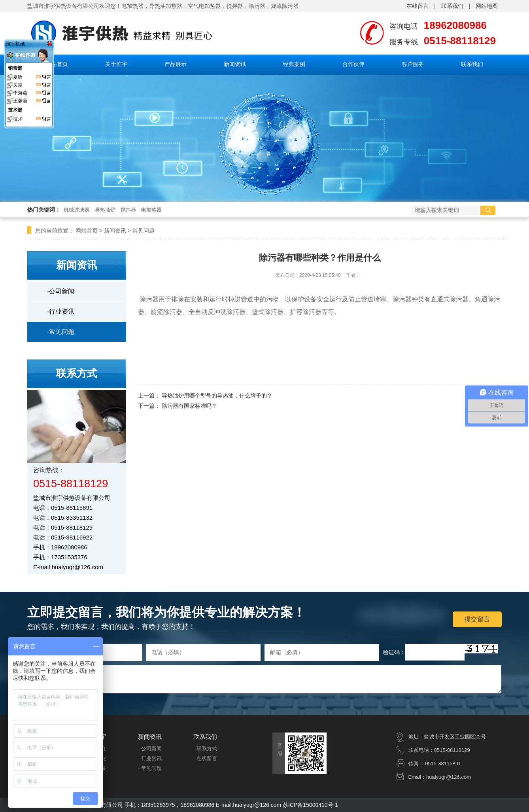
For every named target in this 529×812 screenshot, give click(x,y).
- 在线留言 (205, 758)
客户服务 (413, 64)
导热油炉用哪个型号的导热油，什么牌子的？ (217, 396)
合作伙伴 (353, 64)
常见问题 (144, 231)
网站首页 (57, 64)
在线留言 (418, 6)
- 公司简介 (94, 749)
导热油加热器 (166, 6)
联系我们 (452, 6)
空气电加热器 (204, 6)
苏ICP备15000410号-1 (310, 805)
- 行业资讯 (150, 758)
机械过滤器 (77, 210)
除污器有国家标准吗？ (189, 406)
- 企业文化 (94, 758)
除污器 (257, 6)
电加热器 (151, 210)
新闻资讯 (235, 64)
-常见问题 (61, 332)
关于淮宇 (116, 64)
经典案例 (294, 64)
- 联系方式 (205, 749)
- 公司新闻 (150, 749)
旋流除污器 (285, 6)
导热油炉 (105, 210)
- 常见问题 (150, 768)
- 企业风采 (94, 768)
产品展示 (176, 64)
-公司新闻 (61, 291)
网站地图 (487, 6)
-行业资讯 (61, 311)
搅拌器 (235, 6)
